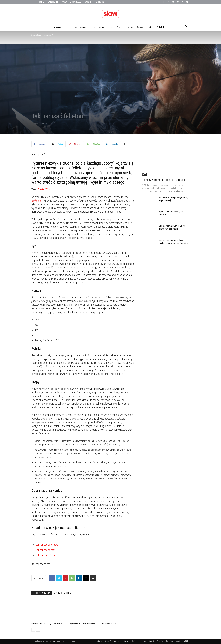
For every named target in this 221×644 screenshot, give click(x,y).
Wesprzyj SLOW (76, 2)
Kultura (92, 27)
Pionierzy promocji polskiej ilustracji (163, 180)
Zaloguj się (100, 2)
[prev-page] (33, 630)
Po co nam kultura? (110, 624)
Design (101, 27)
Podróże (151, 27)
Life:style (110, 27)
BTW (144, 174)
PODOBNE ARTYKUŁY (42, 593)
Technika (130, 27)
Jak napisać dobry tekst (47, 545)
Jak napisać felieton (46, 550)
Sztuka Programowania (77, 27)
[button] (186, 27)
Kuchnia (120, 27)
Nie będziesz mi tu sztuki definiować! (81, 624)
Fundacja (89, 2)
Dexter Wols (44, 189)
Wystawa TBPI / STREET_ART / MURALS (47, 624)
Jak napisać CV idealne (47, 555)
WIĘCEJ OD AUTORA (62, 593)
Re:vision (140, 27)
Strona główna (36, 35)
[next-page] (38, 630)
